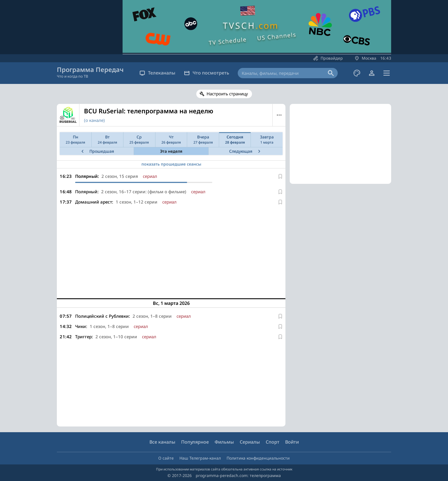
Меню (279, 115)
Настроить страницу (227, 94)
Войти (292, 442)
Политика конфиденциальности (258, 458)
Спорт (273, 442)
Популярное (195, 442)
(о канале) (94, 120)
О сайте (166, 458)
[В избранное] (280, 176)
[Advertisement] (171, 249)
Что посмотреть (207, 73)
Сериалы (250, 442)
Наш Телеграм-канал (200, 458)
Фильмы (224, 442)
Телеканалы (157, 73)
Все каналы (162, 442)
